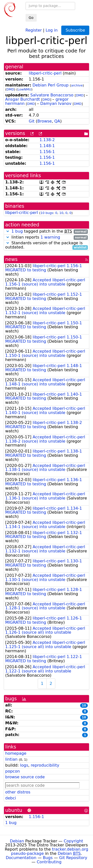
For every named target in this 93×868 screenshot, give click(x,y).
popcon (13, 771)
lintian (11, 759)
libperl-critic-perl (45, 73)
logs (24, 765)
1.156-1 (47, 152)
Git (32, 121)
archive (77, 85)
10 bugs (47, 213)
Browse (44, 121)
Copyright (73, 841)
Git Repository (73, 858)
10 (61, 213)
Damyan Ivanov (56, 103)
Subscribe (75, 30)
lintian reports (46, 237)
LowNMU (24, 89)
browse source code (25, 777)
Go (31, 18)
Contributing (49, 862)
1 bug (17, 231)
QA (57, 121)
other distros (18, 792)
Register (34, 30)
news (11, 259)
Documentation (21, 858)
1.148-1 (47, 146)
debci (11, 798)
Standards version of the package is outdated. (46, 245)
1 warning (50, 237)
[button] (8, 231)
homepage (16, 753)
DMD (10, 89)
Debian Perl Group (51, 85)
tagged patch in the (46, 231)
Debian (17, 841)
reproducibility (45, 765)
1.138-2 (47, 140)
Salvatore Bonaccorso (52, 95)
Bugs (48, 858)
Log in (52, 30)
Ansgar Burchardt (23, 99)
